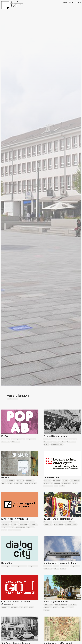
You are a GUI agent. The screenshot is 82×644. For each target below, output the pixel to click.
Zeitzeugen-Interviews (57, 445)
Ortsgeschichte (71, 442)
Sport (26, 607)
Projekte (64, 2)
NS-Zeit (10, 483)
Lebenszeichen (51, 477)
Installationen (5, 525)
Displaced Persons (75, 481)
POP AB (5, 436)
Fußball (31, 607)
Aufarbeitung (47, 481)
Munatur (5, 477)
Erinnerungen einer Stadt (56, 602)
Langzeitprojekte (66, 483)
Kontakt (78, 2)
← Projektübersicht (12, 399)
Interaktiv (14, 525)
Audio (46, 439)
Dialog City (7, 563)
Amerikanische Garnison (8, 481)
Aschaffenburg (6, 439)
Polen (56, 486)
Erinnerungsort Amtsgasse (15, 519)
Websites (46, 445)
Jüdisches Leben (23, 525)
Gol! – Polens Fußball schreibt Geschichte (16, 603)
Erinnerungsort (48, 442)
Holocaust (57, 483)
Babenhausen (62, 439)
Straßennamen (48, 569)
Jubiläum (63, 442)
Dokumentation (6, 442)
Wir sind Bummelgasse (55, 436)
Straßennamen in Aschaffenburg (60, 563)
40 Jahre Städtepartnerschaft (58, 519)
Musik (23, 439)
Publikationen (16, 442)
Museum (56, 607)
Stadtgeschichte (31, 439)
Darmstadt (14, 607)
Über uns (71, 2)
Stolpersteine (30, 527)
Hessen (56, 442)
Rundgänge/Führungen (8, 527)
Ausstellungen (15, 439)
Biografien (65, 481)
